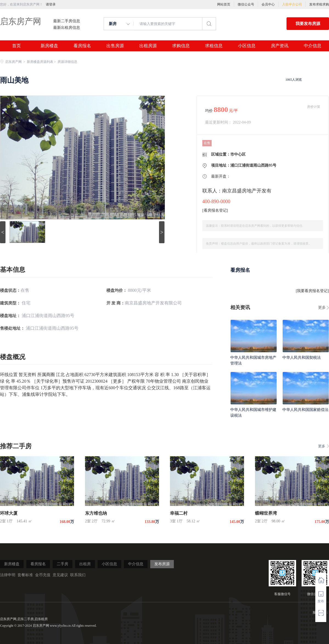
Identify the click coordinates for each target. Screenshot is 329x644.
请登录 (51, 4)
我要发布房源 (308, 24)
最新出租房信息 (67, 28)
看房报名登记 (215, 210)
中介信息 (313, 46)
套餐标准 (25, 575)
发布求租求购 (319, 4)
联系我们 (78, 575)
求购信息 (181, 46)
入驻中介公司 (292, 4)
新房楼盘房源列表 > (42, 62)
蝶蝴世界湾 (266, 513)
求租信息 (214, 46)
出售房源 (115, 46)
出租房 (85, 564)
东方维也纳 (96, 513)
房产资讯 (280, 46)
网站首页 (224, 4)
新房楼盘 (49, 46)
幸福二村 (179, 513)
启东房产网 (21, 21)
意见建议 (60, 575)
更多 (322, 308)
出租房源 (148, 46)
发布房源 (162, 564)
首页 (16, 46)
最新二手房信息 (67, 21)
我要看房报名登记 (312, 291)
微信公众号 (246, 4)
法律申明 (8, 575)
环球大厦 (9, 513)
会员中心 (268, 4)
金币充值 (43, 575)
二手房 (63, 564)
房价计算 (314, 107)
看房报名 (82, 46)
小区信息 (247, 46)
